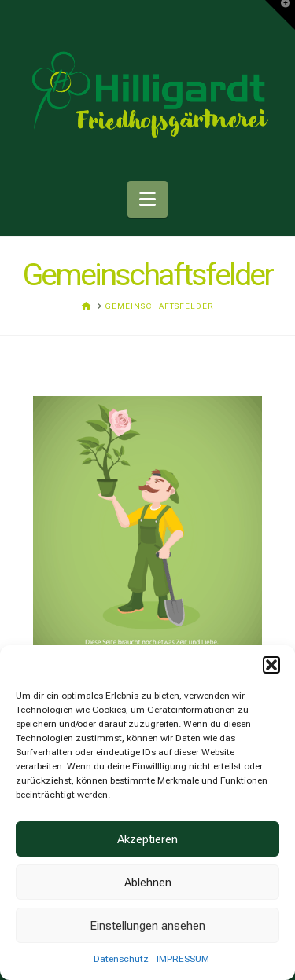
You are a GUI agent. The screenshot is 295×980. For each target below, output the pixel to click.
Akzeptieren (147, 839)
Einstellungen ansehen (147, 926)
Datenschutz (121, 959)
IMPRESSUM (183, 959)
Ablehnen (148, 883)
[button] (271, 665)
